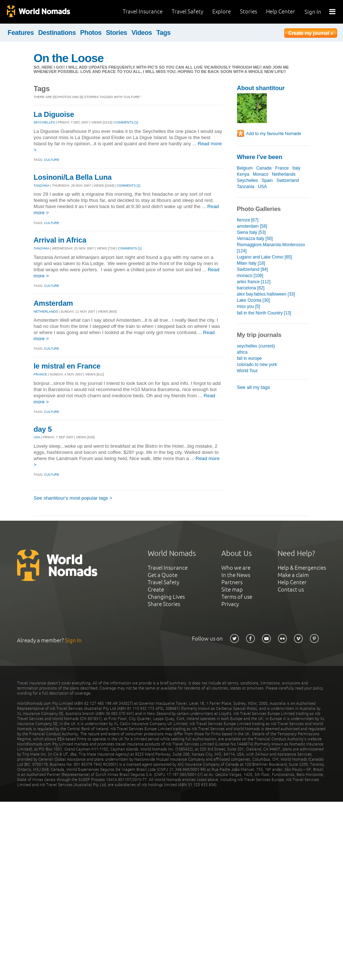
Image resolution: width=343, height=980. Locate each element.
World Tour (248, 371)
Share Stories (164, 604)
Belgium (245, 168)
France (282, 168)
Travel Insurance (143, 11)
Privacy (230, 604)
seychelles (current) (256, 346)
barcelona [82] (251, 288)
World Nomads (38, 12)
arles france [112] (254, 282)
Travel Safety (187, 11)
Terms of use (237, 597)
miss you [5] (249, 306)
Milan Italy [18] (251, 263)
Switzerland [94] (253, 269)
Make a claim (293, 575)
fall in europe (250, 358)
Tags (164, 33)
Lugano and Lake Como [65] (265, 257)
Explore (222, 11)
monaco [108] (250, 276)
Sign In (313, 12)
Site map (232, 589)
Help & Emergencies (302, 568)
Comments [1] (126, 122)
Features (21, 33)
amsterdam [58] (252, 226)
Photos (91, 33)
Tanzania (246, 187)
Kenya (243, 174)
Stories (248, 11)
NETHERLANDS (46, 312)
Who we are (236, 568)
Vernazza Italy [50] (255, 239)
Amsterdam (54, 303)
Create (156, 589)
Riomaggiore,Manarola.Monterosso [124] (271, 248)
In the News (236, 575)
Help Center (281, 11)
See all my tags (254, 387)
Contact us (291, 589)
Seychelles (248, 180)
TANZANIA (42, 186)
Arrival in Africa (60, 240)
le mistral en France (67, 366)
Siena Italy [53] (252, 232)
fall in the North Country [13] (264, 313)
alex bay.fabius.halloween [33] (266, 294)
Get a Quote (163, 575)
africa (242, 352)
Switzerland (287, 180)
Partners (232, 582)
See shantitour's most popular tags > (73, 498)
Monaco (261, 174)
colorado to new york (257, 365)
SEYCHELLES (44, 122)
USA (37, 437)
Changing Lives (166, 597)
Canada (264, 168)
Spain (267, 180)
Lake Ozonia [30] (254, 300)
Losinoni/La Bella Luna (73, 177)
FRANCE (40, 374)
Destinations (57, 33)
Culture (52, 160)
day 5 (43, 429)
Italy (296, 168)
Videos (142, 33)
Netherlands (284, 174)
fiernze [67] (248, 220)
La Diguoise (54, 114)
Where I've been (260, 157)
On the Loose (69, 58)
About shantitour (261, 88)
